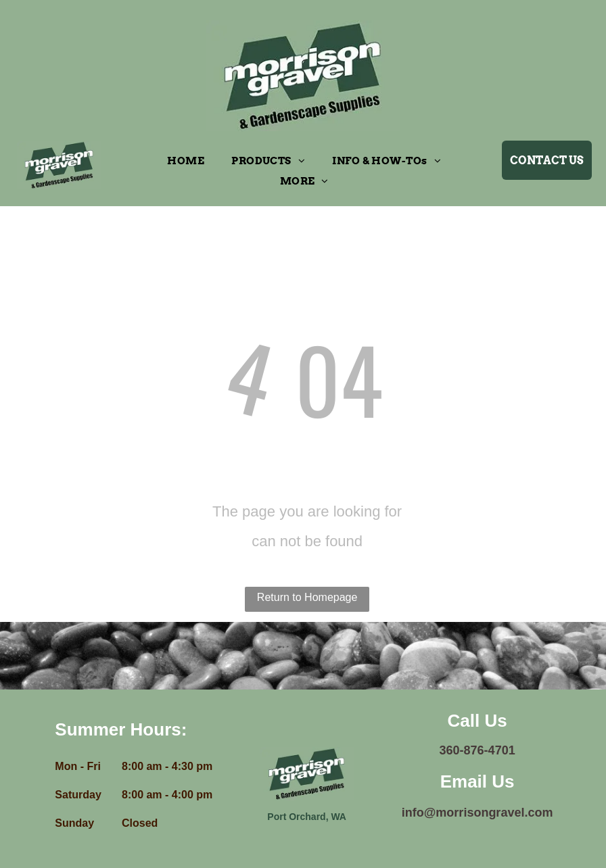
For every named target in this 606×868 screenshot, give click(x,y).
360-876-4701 (477, 750)
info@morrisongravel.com (477, 813)
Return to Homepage (307, 597)
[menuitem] (186, 161)
